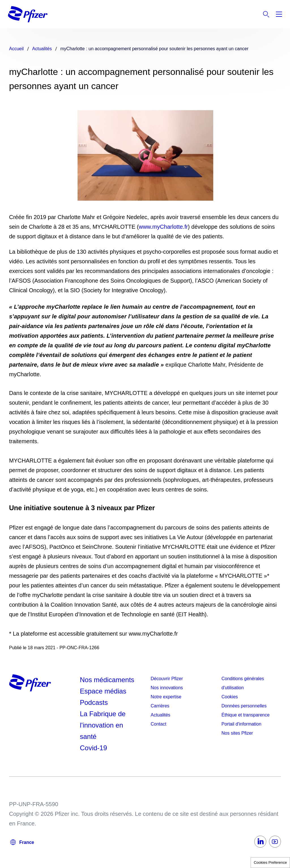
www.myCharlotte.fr (163, 227)
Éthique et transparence (246, 715)
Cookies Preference (270, 862)
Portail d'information (241, 724)
